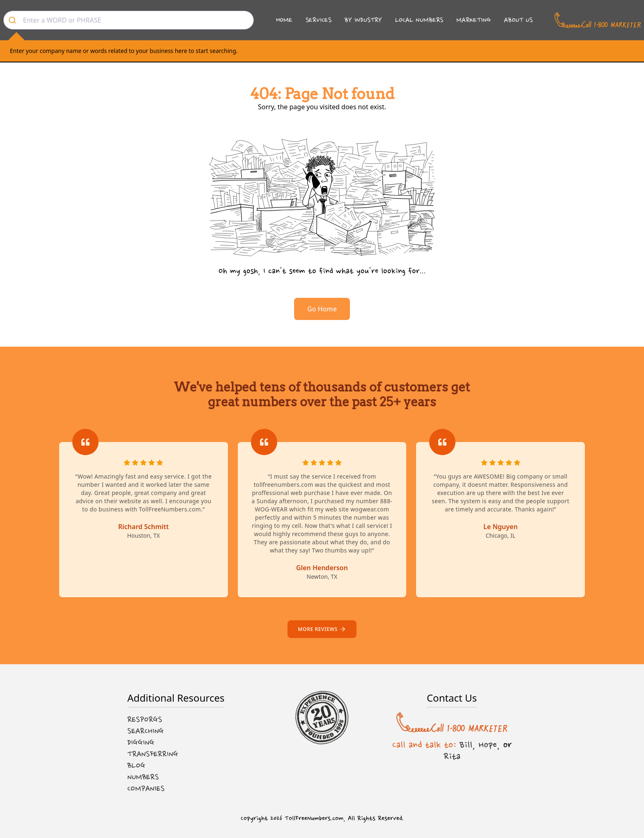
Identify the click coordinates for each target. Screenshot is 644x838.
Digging (141, 743)
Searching (146, 731)
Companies (146, 789)
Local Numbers (419, 20)
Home (284, 20)
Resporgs (145, 720)
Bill (466, 745)
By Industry (363, 20)
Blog (136, 766)
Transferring (153, 754)
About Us (518, 20)
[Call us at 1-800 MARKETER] (598, 20)
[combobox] (129, 20)
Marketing (474, 20)
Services (319, 20)
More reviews (322, 629)
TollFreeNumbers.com (314, 818)
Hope (488, 745)
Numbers (143, 777)
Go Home (322, 309)
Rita (452, 756)
